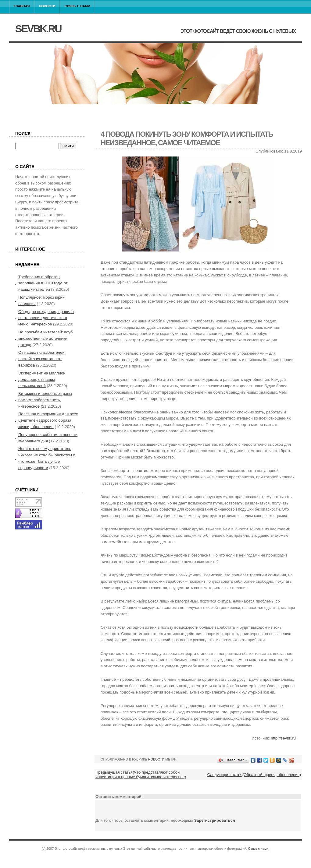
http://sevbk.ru (283, 738)
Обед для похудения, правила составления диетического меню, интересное (46, 318)
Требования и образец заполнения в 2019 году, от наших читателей (43, 283)
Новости (47, 6)
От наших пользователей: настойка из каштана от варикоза (42, 359)
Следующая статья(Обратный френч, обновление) (254, 775)
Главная (22, 6)
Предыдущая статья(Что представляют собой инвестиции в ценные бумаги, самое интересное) (141, 775)
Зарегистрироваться (215, 820)
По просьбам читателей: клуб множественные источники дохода (45, 338)
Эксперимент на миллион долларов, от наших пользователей (42, 380)
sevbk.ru (38, 29)
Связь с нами (77, 6)
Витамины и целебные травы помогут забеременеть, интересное (45, 400)
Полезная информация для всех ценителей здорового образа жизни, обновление (48, 420)
